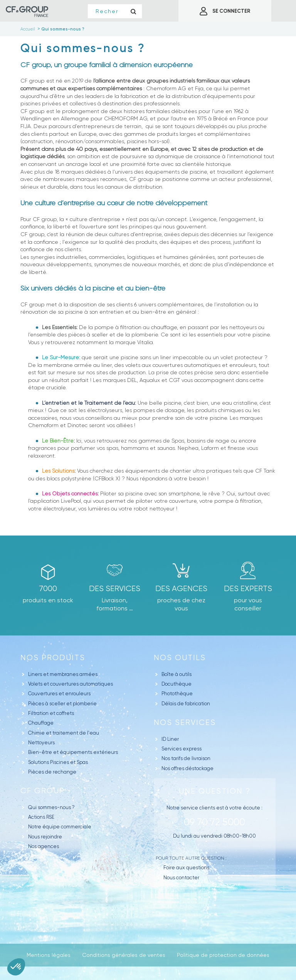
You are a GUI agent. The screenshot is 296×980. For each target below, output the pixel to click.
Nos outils (180, 658)
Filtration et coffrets (51, 713)
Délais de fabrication (186, 704)
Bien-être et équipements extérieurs (73, 752)
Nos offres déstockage (188, 768)
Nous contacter (181, 878)
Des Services (115, 589)
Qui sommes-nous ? (51, 807)
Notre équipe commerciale (60, 827)
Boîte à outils (177, 674)
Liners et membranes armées (63, 674)
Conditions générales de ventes (124, 955)
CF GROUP (43, 791)
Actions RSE (41, 817)
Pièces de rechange (52, 772)
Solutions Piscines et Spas (58, 762)
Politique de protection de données (223, 955)
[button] (16, 967)
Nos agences (44, 846)
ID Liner (170, 739)
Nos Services (185, 722)
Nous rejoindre (45, 837)
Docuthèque (177, 684)
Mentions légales (49, 955)
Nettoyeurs (41, 743)
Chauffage (41, 723)
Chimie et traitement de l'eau (64, 733)
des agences (181, 589)
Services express (182, 749)
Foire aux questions (186, 868)
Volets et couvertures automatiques (71, 684)
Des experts (248, 589)
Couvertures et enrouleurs (59, 694)
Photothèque (177, 694)
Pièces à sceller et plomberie (62, 704)
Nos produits (53, 658)
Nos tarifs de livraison (186, 758)
